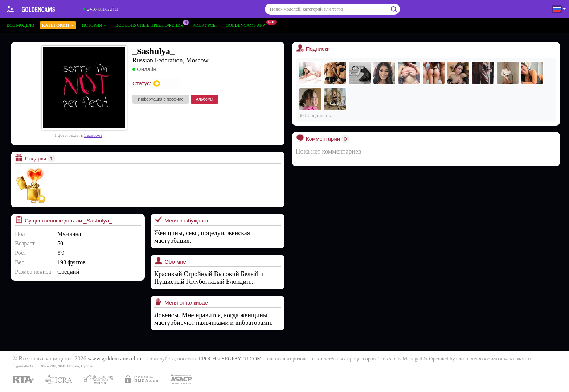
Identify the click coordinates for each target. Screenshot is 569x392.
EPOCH (208, 359)
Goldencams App (247, 25)
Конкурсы (204, 25)
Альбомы (204, 99)
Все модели (21, 25)
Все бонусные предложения (151, 25)
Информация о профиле (161, 99)
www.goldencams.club (114, 359)
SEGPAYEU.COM (242, 359)
